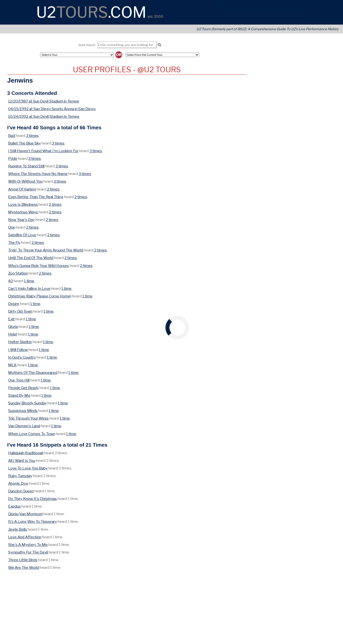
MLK (12, 365)
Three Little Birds (23, 560)
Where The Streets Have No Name (38, 174)
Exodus (14, 506)
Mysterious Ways (23, 212)
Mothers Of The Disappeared (33, 373)
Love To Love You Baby (28, 468)
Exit (11, 319)
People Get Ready (23, 388)
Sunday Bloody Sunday (27, 403)
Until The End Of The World (31, 258)
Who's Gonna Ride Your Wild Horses (38, 266)
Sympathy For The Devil (28, 552)
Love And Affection (25, 537)
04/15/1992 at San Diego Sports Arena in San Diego (52, 109)
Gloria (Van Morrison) (25, 514)
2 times (53, 189)
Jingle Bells (18, 529)
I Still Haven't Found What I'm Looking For (43, 151)
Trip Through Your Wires (28, 418)
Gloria (13, 327)
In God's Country (22, 357)
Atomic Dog (18, 483)
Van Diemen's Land (24, 426)
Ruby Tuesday (20, 476)
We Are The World (24, 567)
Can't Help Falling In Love (29, 288)
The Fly (14, 242)
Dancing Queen (21, 491)
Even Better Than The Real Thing (36, 197)
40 (11, 281)
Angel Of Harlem (22, 189)
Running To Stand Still (26, 166)
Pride (13, 158)
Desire (14, 304)
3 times (32, 136)
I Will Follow (18, 350)
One (12, 227)
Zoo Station (18, 273)
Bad (12, 136)
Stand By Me (19, 395)
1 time (29, 281)
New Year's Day (21, 220)
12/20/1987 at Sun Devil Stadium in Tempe (44, 101)
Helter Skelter (20, 342)
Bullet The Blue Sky (24, 143)
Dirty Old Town (20, 311)
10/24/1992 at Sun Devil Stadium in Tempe (44, 116)
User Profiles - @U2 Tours (127, 70)
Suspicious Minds (23, 411)
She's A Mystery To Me (28, 545)
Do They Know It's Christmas (32, 499)
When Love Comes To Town (32, 434)
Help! (13, 334)
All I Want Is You (22, 461)
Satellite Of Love (22, 235)
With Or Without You (25, 181)
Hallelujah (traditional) (26, 453)
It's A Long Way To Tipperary (32, 521)
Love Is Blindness (23, 204)
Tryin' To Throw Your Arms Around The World (46, 250)
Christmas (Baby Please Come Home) (40, 296)
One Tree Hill (19, 380)
